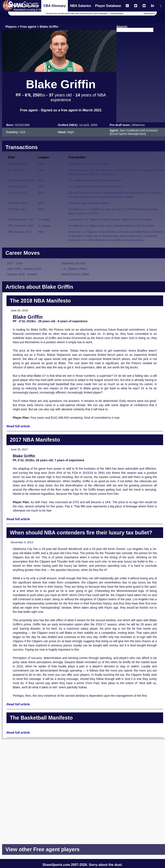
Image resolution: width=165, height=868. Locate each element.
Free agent (28, 27)
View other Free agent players (43, 849)
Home (8, 6)
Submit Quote (149, 14)
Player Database (108, 6)
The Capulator (28, 6)
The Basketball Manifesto (41, 718)
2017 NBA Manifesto (35, 440)
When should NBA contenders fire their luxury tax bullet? (81, 533)
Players (11, 27)
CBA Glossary (55, 6)
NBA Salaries (80, 6)
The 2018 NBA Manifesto (40, 301)
